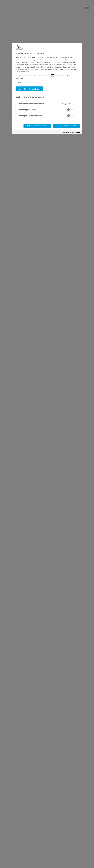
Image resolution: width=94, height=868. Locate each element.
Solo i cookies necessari (37, 126)
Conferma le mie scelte (66, 126)
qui (52, 76)
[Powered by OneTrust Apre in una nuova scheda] (72, 132)
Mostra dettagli (21, 82)
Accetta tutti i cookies (29, 89)
